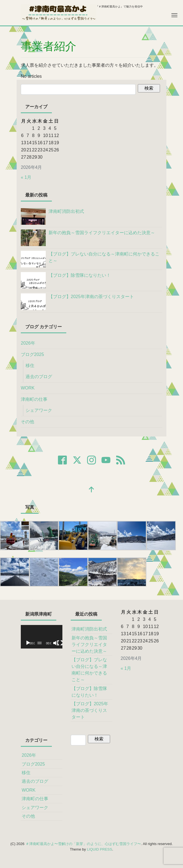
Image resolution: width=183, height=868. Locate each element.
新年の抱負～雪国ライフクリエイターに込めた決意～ (89, 644)
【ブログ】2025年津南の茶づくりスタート (90, 710)
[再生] (28, 643)
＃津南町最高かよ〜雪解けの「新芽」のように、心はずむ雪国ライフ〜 (83, 844)
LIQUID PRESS (99, 849)
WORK (28, 388)
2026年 (28, 343)
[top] (91, 490)
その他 (27, 422)
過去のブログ (39, 377)
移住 (30, 365)
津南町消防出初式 (89, 629)
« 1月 (26, 177)
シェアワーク (39, 410)
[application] (42, 637)
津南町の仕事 (34, 399)
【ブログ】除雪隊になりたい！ (89, 692)
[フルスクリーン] (60, 643)
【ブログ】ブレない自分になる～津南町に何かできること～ (89, 670)
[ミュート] (56, 643)
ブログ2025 (32, 354)
